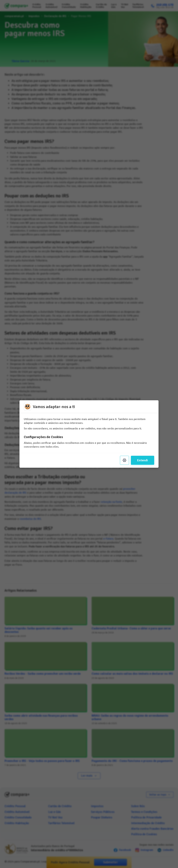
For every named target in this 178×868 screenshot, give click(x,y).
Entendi (143, 460)
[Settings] (124, 460)
